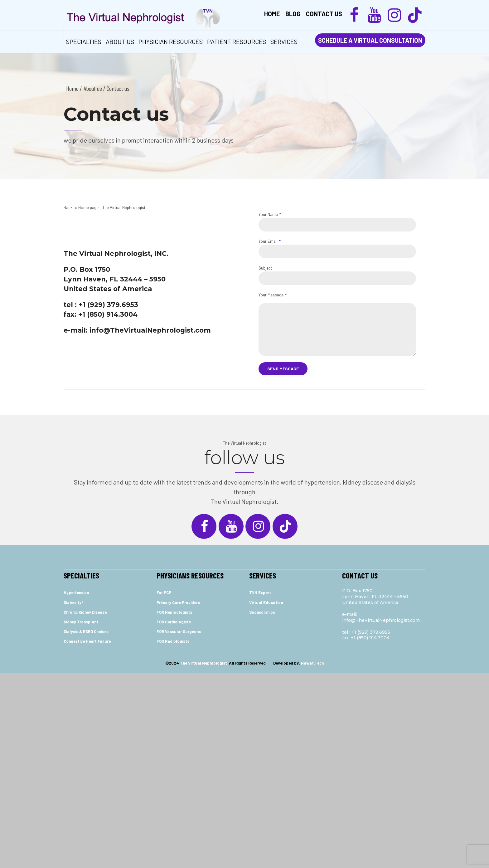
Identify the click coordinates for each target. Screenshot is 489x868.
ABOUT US (120, 41)
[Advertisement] (244, 719)
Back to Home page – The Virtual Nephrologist (104, 207)
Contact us (324, 14)
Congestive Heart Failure (87, 641)
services (284, 41)
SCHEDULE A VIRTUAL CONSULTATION (370, 40)
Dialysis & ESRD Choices (86, 631)
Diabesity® (74, 602)
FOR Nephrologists (174, 612)
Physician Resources (171, 41)
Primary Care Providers (178, 602)
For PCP (164, 592)
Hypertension (76, 592)
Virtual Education (266, 602)
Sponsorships (262, 612)
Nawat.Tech (312, 663)
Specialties (84, 41)
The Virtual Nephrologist (244, 443)
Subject (337, 275)
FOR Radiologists (173, 641)
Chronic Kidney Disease (85, 612)
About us (93, 88)
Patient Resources (237, 41)
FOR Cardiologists (174, 622)
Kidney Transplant (81, 622)
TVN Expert (260, 592)
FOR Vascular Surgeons (179, 631)
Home (272, 14)
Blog (293, 14)
